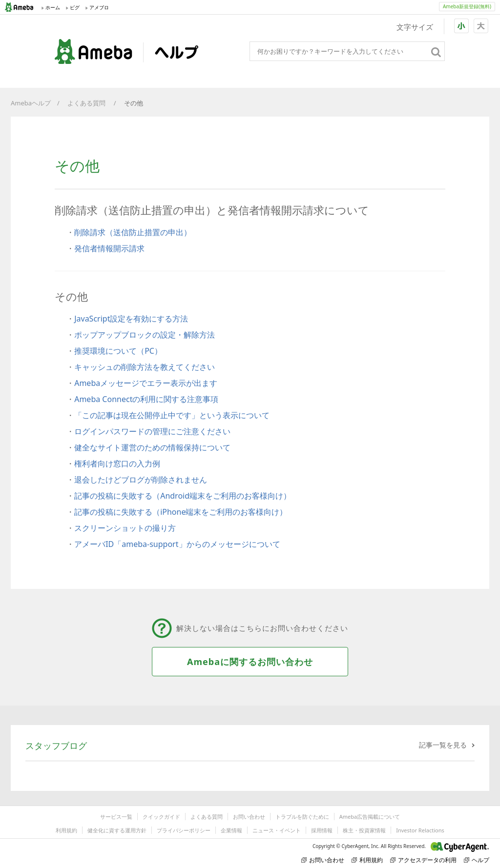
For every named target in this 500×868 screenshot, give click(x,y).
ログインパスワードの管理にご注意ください (152, 431)
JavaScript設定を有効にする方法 (131, 319)
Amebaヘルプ (31, 103)
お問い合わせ (249, 817)
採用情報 (322, 830)
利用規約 (66, 830)
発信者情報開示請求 (109, 248)
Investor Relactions (420, 830)
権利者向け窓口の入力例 (117, 464)
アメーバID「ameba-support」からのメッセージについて (177, 544)
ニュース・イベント (277, 830)
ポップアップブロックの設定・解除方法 (145, 335)
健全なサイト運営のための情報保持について (152, 447)
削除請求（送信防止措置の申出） (133, 232)
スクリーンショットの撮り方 (125, 528)
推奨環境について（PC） (118, 351)
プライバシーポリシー (184, 830)
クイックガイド (161, 817)
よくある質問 (87, 103)
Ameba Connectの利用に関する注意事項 (146, 399)
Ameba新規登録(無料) (467, 6)
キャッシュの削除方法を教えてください (145, 367)
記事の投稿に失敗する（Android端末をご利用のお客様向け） (183, 496)
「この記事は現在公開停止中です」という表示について (172, 415)
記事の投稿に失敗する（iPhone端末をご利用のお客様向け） (181, 512)
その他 (134, 103)
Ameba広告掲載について (370, 817)
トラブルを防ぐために (302, 817)
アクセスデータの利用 (423, 860)
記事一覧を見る (443, 745)
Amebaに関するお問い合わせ (250, 662)
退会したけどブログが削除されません (141, 480)
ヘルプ (477, 860)
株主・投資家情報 (364, 830)
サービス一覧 (116, 817)
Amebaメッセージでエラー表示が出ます (146, 383)
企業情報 (231, 830)
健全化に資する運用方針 (117, 830)
